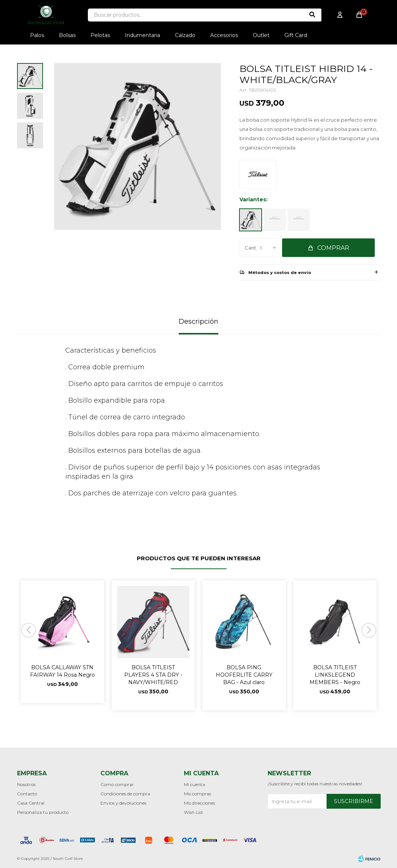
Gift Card (296, 35)
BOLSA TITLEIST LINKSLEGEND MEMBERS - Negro (335, 675)
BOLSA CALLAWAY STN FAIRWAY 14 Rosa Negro (62, 671)
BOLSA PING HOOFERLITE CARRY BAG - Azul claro (244, 675)
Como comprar (117, 784)
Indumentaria (143, 35)
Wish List (193, 812)
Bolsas (67, 35)
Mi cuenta (194, 784)
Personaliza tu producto (43, 812)
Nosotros (26, 784)
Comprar (333, 248)
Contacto (27, 794)
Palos (37, 35)
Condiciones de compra (125, 794)
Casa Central (31, 803)
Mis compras (197, 794)
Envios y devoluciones (123, 803)
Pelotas (100, 35)
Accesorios (224, 35)
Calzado (185, 35)
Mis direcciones (199, 803)
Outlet (261, 35)
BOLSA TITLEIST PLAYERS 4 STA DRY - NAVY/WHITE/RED (153, 675)
